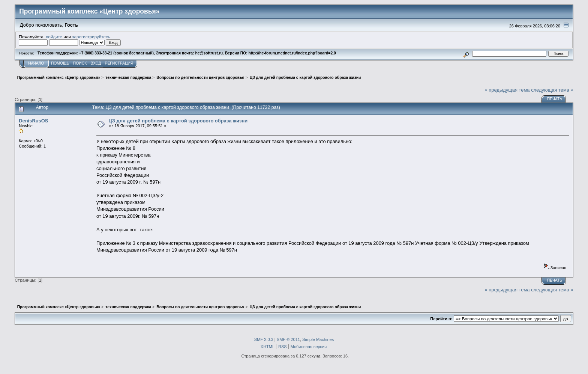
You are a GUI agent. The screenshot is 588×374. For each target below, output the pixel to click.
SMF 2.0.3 (264, 339)
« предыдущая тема (507, 90)
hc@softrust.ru (209, 53)
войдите (54, 37)
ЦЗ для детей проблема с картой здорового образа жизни (178, 121)
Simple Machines (318, 339)
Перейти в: (441, 319)
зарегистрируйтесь (91, 37)
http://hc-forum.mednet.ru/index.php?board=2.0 (292, 53)
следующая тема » (552, 90)
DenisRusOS (33, 121)
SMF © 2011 (288, 339)
